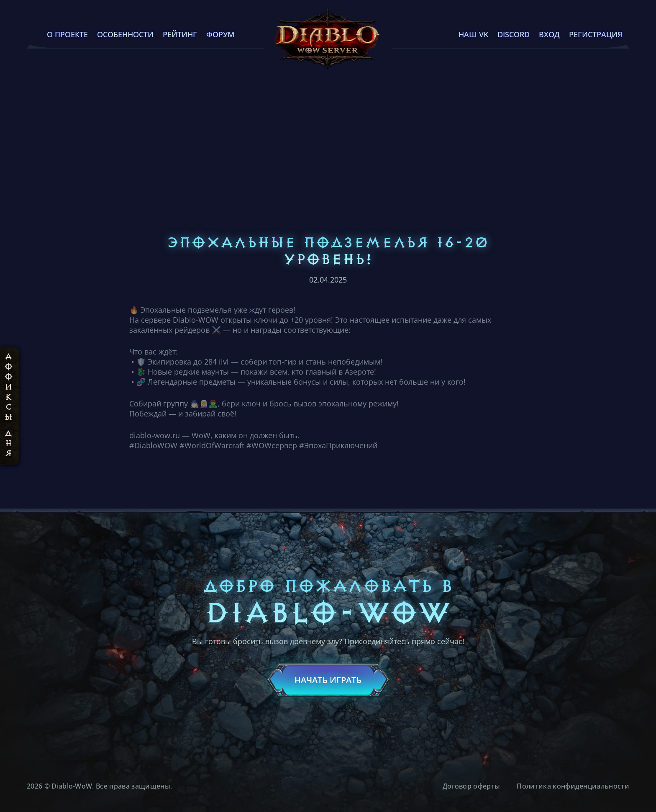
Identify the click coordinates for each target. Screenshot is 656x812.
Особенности (125, 34)
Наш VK (473, 34)
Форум (220, 34)
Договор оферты (471, 786)
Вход (549, 34)
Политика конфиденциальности (573, 786)
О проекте (67, 34)
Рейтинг (180, 34)
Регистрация (596, 34)
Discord (514, 34)
